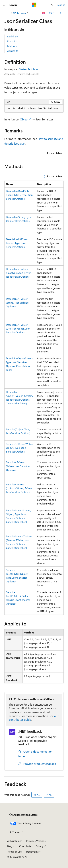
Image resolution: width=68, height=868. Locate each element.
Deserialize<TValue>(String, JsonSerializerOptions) (18, 303)
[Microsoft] (34, 5)
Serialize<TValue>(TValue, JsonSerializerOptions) (18, 466)
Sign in (61, 5)
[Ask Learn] (43, 13)
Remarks (12, 41)
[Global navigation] (4, 5)
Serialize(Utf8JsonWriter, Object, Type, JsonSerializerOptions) (19, 448)
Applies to (13, 51)
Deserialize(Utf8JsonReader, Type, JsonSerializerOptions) (17, 243)
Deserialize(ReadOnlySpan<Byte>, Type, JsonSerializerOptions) (19, 195)
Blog (10, 846)
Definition (13, 36)
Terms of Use (14, 852)
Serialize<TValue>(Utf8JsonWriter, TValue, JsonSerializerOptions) (19, 488)
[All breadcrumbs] (8, 13)
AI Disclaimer (15, 841)
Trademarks (32, 852)
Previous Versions (36, 841)
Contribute (25, 846)
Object (24, 119)
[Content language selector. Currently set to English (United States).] (24, 815)
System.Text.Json (28, 69)
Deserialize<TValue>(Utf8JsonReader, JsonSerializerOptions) (18, 329)
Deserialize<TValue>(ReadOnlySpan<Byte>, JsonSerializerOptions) (19, 273)
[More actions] (60, 13)
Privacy (40, 846)
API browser (19, 13)
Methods (12, 46)
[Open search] (52, 5)
